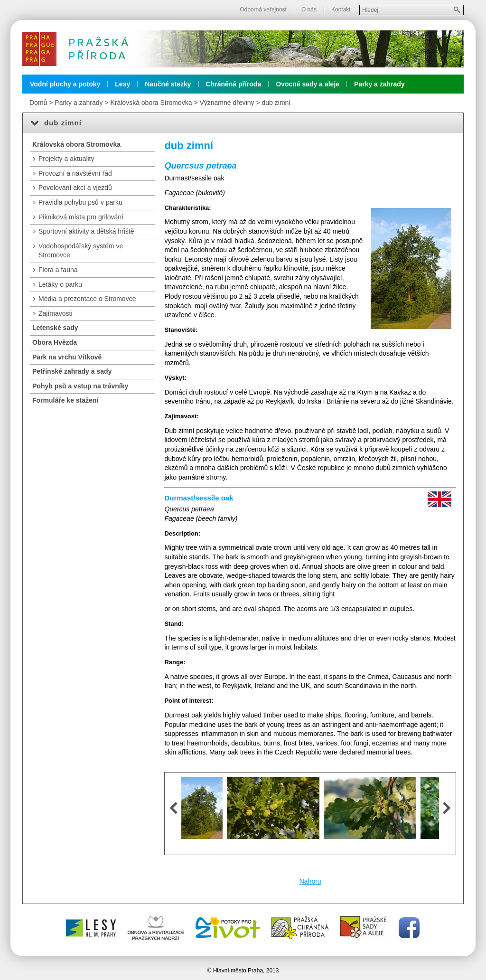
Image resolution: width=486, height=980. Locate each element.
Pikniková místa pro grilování (81, 217)
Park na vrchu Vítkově (67, 357)
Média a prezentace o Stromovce (87, 299)
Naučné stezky (168, 84)
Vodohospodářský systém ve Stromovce (81, 251)
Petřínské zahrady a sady (72, 371)
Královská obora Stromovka (151, 103)
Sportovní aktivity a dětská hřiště (86, 231)
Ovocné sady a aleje (308, 84)
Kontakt (341, 9)
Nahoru (310, 881)
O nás (309, 9)
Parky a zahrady (379, 84)
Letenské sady (55, 328)
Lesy (122, 84)
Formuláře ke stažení (65, 400)
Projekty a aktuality (66, 159)
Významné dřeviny (227, 103)
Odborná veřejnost (263, 9)
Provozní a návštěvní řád (75, 173)
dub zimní (276, 103)
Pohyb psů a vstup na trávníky (80, 386)
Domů (38, 103)
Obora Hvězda (55, 342)
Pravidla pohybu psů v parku (80, 202)
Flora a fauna (58, 270)
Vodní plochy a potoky (65, 84)
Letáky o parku (60, 284)
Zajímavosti (56, 313)
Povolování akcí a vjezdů (75, 188)
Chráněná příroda (234, 84)
